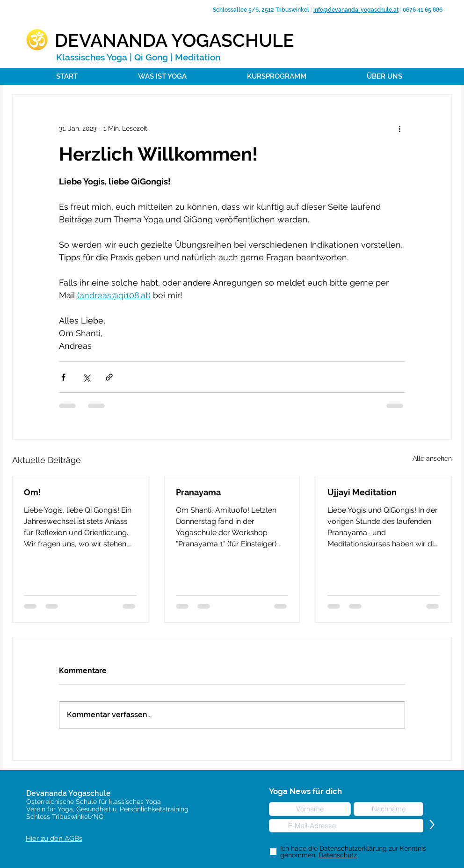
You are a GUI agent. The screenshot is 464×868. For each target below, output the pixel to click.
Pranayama (198, 492)
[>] (432, 825)
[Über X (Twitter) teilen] (86, 377)
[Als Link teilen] (109, 377)
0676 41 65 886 (422, 10)
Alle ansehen (432, 458)
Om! (33, 492)
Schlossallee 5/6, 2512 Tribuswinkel (260, 10)
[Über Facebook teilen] (63, 377)
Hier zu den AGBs (54, 839)
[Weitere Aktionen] (399, 128)
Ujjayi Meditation (362, 492)
